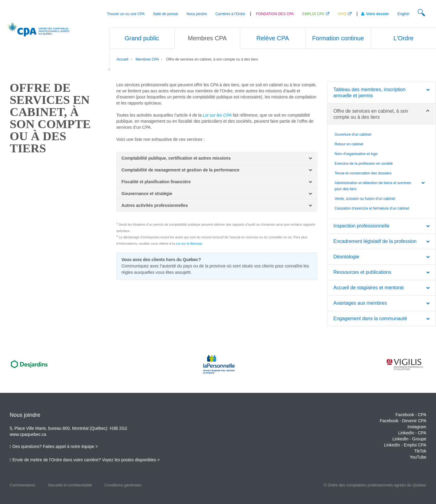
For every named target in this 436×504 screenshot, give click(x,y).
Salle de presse (165, 14)
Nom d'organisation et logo (356, 154)
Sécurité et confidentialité (70, 485)
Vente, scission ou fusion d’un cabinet (365, 199)
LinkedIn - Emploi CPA (405, 445)
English (403, 14)
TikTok (420, 451)
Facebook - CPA (411, 415)
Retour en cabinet (349, 144)
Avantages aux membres (360, 303)
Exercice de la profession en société (364, 164)
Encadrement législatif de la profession (375, 241)
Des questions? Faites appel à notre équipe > (55, 446)
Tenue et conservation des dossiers (363, 173)
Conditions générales (123, 485)
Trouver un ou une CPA (126, 14)
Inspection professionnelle (361, 226)
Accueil (122, 59)
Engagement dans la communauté (370, 318)
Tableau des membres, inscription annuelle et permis (369, 93)
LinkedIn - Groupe (409, 439)
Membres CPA (147, 59)
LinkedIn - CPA (412, 433)
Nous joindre (197, 14)
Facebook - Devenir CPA (403, 421)
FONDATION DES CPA (275, 14)
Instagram (417, 427)
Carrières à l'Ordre (230, 14)
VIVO (342, 14)
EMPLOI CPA (313, 14)
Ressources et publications (362, 272)
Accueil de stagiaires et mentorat (368, 288)
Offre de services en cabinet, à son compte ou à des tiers (212, 59)
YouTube (418, 457)
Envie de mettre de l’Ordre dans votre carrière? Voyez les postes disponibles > (86, 460)
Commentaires (23, 485)
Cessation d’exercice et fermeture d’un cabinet (372, 208)
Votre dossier (375, 14)
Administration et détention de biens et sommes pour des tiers (373, 186)
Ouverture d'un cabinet (353, 134)
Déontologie (346, 257)
